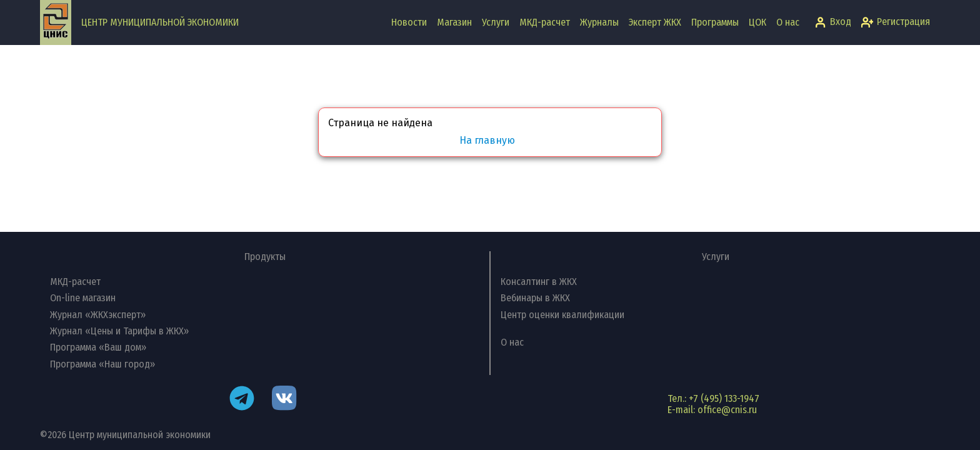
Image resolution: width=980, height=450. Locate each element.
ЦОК (757, 22)
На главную (487, 141)
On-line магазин (83, 298)
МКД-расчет (545, 22)
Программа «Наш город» (102, 364)
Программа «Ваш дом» (98, 347)
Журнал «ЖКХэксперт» (98, 315)
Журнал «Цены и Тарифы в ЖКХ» (119, 331)
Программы (715, 22)
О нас (788, 22)
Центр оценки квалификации (562, 315)
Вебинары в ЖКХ (535, 298)
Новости (409, 22)
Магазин (454, 22)
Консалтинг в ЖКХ (539, 282)
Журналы (599, 22)
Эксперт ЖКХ (655, 22)
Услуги (496, 22)
